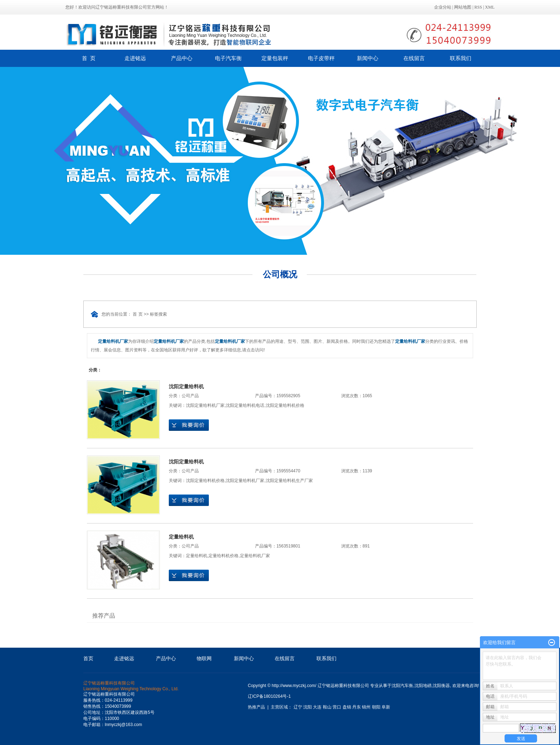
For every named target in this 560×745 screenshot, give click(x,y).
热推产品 (256, 707)
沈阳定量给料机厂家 (205, 405)
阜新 (386, 707)
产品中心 (182, 58)
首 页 (89, 58)
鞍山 (327, 707)
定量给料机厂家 (255, 556)
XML (490, 7)
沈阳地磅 (423, 686)
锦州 (366, 707)
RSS (478, 7)
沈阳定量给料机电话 (245, 405)
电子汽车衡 (228, 58)
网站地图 (463, 7)
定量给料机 (181, 537)
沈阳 (308, 707)
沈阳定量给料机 (186, 386)
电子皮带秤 (321, 58)
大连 (317, 707)
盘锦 (347, 707)
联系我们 (461, 58)
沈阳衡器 (441, 686)
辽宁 (298, 707)
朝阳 (376, 707)
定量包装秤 (275, 58)
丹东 (357, 707)
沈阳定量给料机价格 (285, 405)
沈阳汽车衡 (402, 686)
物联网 (204, 658)
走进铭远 (135, 58)
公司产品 (190, 396)
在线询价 (189, 425)
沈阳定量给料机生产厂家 (289, 481)
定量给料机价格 (223, 556)
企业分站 (443, 7)
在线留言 (414, 58)
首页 (88, 658)
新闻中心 (368, 58)
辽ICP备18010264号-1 (269, 696)
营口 (337, 707)
